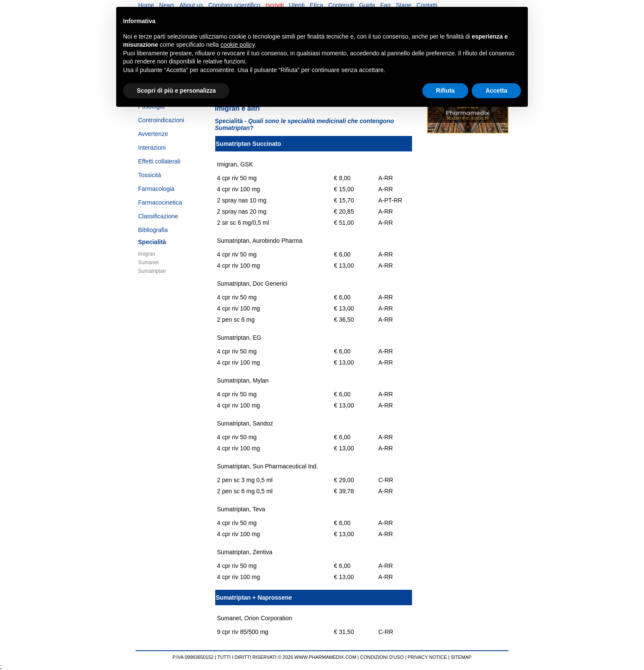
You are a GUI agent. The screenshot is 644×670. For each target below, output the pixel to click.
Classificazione (158, 216)
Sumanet (148, 263)
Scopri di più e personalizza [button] (176, 91)
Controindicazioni (161, 120)
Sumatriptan (152, 271)
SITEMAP (461, 657)
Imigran (147, 254)
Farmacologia (156, 189)
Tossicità (150, 175)
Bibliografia (153, 230)
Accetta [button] (496, 91)
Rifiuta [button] (445, 91)
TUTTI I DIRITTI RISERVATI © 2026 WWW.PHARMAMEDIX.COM (287, 657)
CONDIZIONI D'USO (382, 657)
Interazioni (152, 148)
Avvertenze (153, 134)
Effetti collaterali (159, 161)
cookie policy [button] (237, 45)
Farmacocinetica (160, 202)
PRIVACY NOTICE (427, 657)
